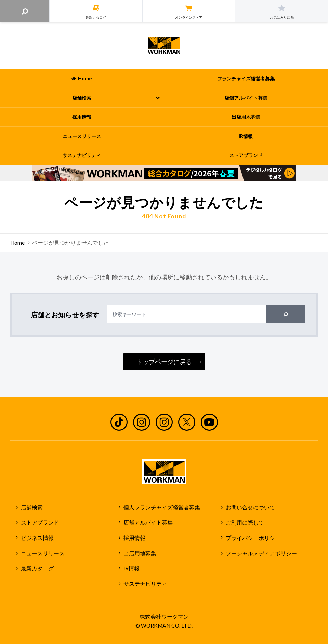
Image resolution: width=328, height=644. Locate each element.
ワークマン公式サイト (164, 46)
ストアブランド (40, 522)
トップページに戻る (164, 362)
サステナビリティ (145, 584)
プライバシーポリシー (253, 538)
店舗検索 (32, 507)
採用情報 (134, 538)
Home (17, 243)
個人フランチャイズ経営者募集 (162, 507)
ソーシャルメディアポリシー (261, 553)
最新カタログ (37, 568)
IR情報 (132, 568)
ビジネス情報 (37, 538)
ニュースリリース (43, 553)
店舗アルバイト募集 (148, 522)
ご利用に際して (245, 522)
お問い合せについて (250, 507)
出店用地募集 (140, 553)
